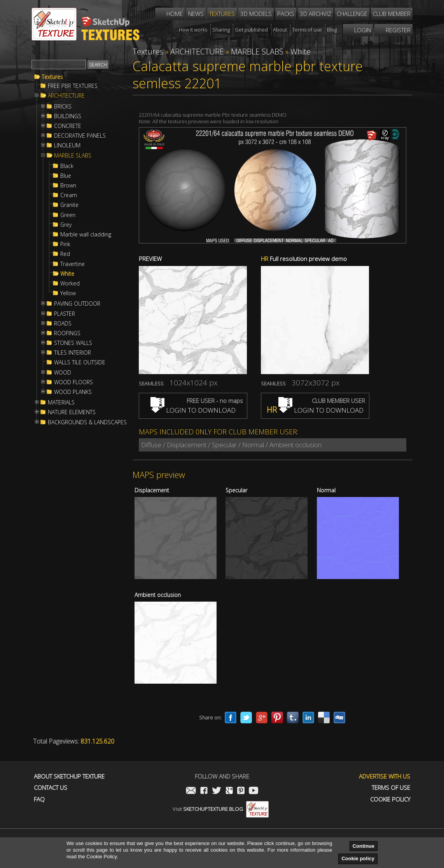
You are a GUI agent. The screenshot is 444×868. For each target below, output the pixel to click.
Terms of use (391, 788)
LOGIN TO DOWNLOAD (193, 410)
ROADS (63, 324)
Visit (221, 809)
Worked (70, 283)
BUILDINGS (68, 116)
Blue (66, 176)
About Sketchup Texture (69, 776)
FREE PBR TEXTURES (73, 86)
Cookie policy (358, 858)
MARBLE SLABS (73, 156)
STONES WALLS (73, 343)
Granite (69, 205)
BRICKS (63, 107)
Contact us (51, 788)
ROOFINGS (67, 333)
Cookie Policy (390, 799)
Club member (392, 14)
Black (67, 166)
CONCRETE (68, 126)
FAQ (39, 799)
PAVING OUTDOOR (77, 304)
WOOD (63, 373)
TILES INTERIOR (73, 353)
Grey (66, 225)
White (67, 274)
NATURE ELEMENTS (72, 412)
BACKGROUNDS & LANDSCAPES (87, 422)
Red (65, 254)
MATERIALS (61, 402)
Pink (65, 244)
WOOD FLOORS (73, 382)
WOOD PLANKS (73, 392)
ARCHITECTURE (66, 96)
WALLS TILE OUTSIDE (80, 362)
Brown (68, 185)
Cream (69, 195)
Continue (364, 846)
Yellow (68, 293)
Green (68, 215)
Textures (52, 77)
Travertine (73, 264)
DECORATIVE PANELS (80, 136)
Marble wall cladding (86, 234)
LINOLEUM (67, 145)
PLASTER (65, 314)
